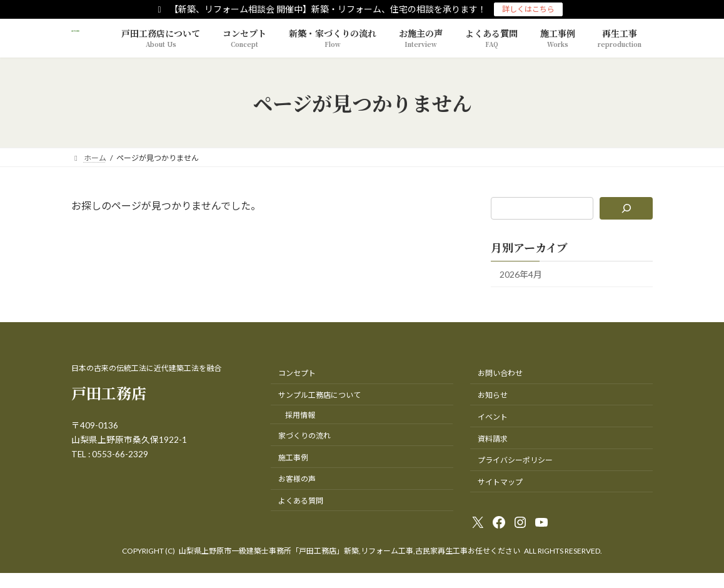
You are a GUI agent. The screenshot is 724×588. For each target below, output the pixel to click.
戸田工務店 (109, 393)
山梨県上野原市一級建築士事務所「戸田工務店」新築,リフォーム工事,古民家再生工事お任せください (349, 551)
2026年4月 (521, 274)
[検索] (626, 208)
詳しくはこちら (528, 9)
